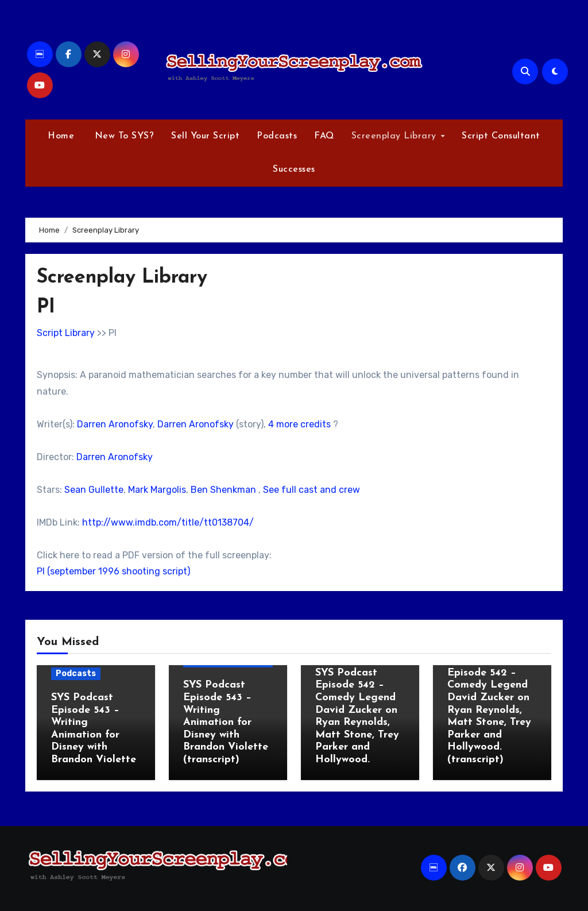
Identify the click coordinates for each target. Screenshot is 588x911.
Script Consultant (501, 136)
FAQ (324, 136)
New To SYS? (123, 136)
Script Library (66, 333)
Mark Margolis (157, 490)
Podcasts (277, 136)
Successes (294, 169)
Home (61, 136)
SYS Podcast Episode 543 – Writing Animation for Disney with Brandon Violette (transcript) (226, 722)
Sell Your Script (205, 136)
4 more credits (299, 424)
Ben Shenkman (223, 490)
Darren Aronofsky (115, 424)
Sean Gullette (94, 490)
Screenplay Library (396, 136)
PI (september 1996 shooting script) (113, 571)
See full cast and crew (312, 490)
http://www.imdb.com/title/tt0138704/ (168, 522)
